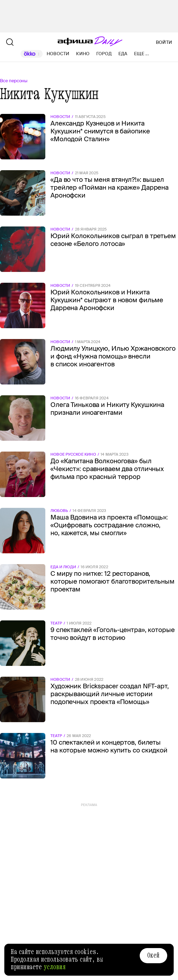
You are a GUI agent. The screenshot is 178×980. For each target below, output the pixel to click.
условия (55, 967)
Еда (123, 54)
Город (104, 54)
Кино (83, 54)
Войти (164, 42)
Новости (58, 54)
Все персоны (14, 81)
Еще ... (141, 54)
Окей (153, 955)
